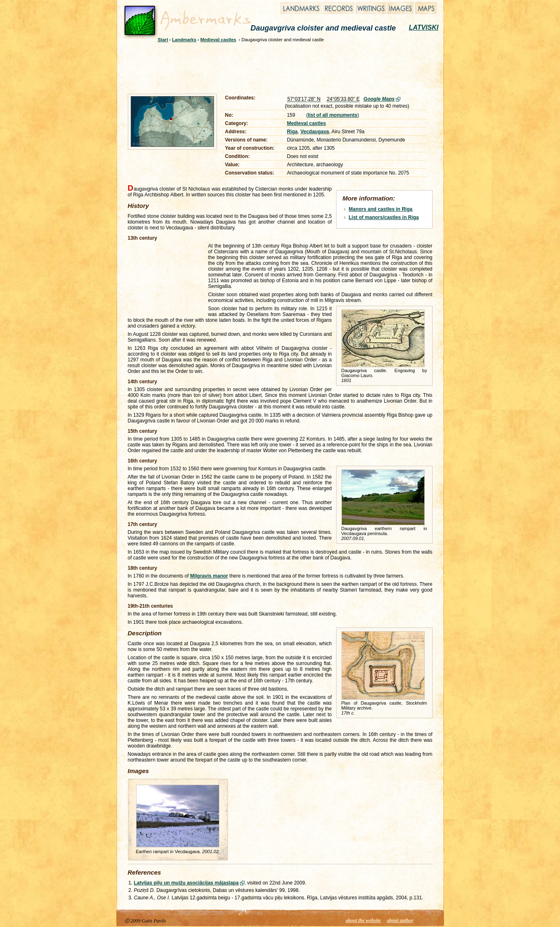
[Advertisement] (275, 67)
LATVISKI (424, 27)
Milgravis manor (209, 576)
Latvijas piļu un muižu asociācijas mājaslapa (186, 883)
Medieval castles (218, 40)
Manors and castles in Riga (381, 209)
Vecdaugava (314, 132)
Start (163, 40)
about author (400, 920)
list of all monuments (332, 115)
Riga (292, 132)
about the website (363, 920)
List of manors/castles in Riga (384, 217)
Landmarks (184, 40)
